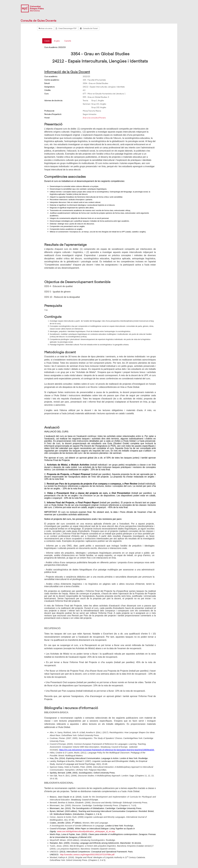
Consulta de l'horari (89, 28)
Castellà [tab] (68, 41)
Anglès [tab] (57, 41)
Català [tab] (47, 41)
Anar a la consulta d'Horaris (94, 118)
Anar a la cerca (45, 28)
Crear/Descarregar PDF (66, 28)
